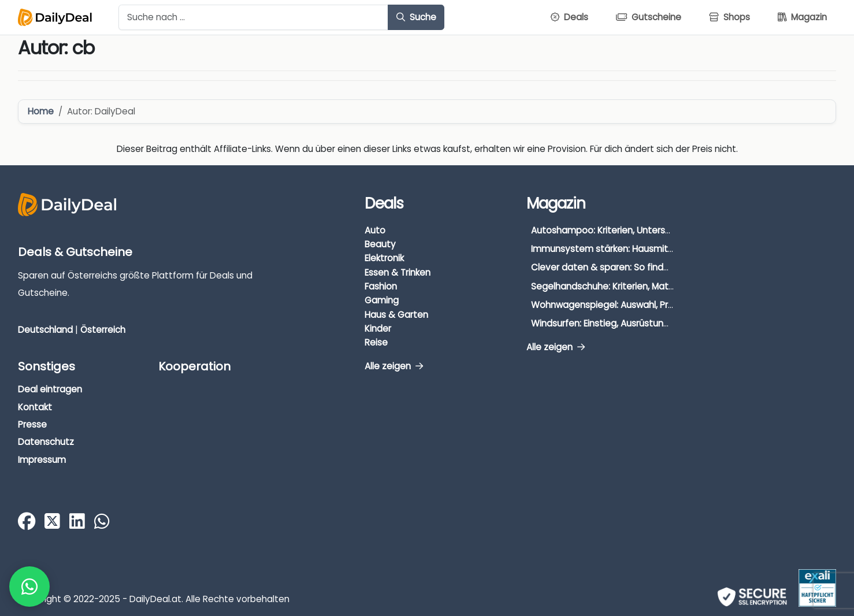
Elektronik (384, 258)
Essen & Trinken (398, 272)
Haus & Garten (396, 315)
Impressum (42, 460)
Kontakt (35, 407)
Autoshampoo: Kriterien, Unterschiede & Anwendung (644, 230)
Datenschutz (46, 442)
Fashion (381, 286)
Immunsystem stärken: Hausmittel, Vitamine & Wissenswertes (665, 249)
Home (41, 111)
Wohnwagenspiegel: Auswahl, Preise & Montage (634, 305)
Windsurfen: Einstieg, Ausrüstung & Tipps (617, 323)
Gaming (382, 300)
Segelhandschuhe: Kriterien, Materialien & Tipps (632, 286)
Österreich (103, 330)
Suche (416, 17)
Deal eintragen (50, 389)
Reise (376, 342)
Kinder (378, 329)
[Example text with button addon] (253, 17)
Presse (32, 424)
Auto (375, 230)
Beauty (380, 244)
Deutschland (45, 330)
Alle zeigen (394, 366)
